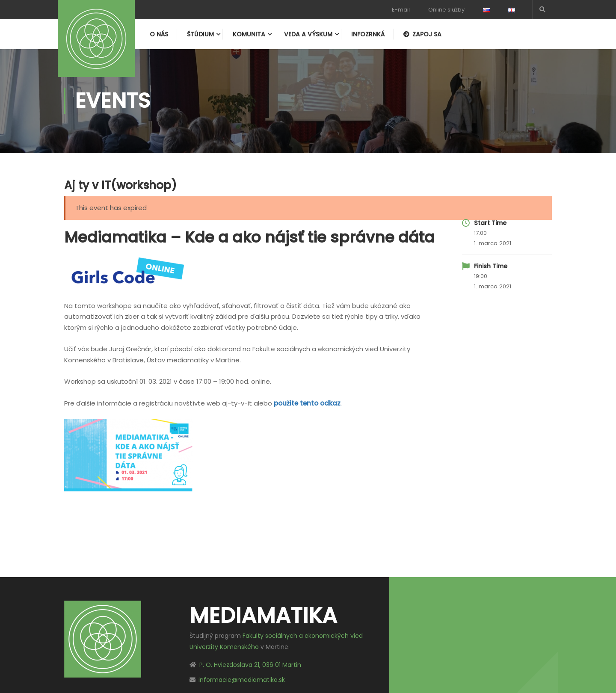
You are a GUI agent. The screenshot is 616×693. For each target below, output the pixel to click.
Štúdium (200, 34)
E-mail (401, 10)
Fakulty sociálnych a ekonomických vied (303, 636)
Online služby (446, 10)
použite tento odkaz (307, 403)
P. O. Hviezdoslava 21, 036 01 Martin (250, 665)
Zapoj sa (422, 34)
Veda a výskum (308, 34)
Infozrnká (368, 34)
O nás (159, 34)
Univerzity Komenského (224, 647)
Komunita (249, 34)
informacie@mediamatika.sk (242, 680)
